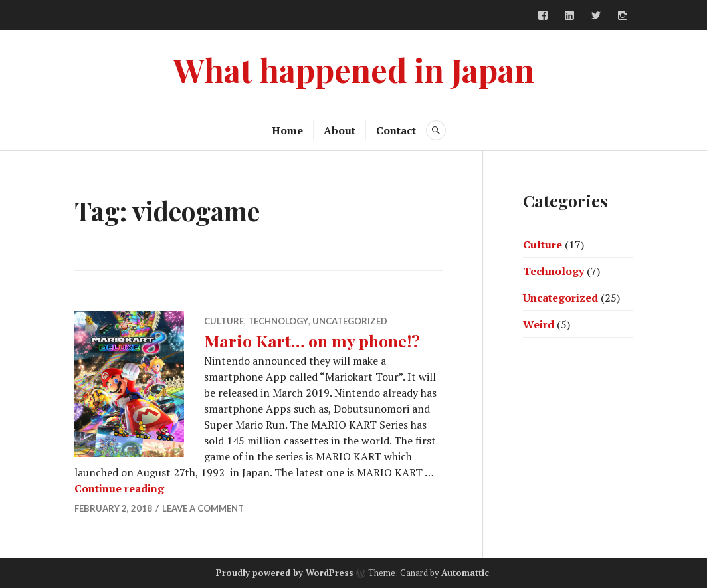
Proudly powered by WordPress (285, 573)
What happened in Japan (353, 69)
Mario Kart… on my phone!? (312, 341)
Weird (539, 324)
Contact (396, 130)
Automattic (465, 573)
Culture (224, 321)
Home (287, 130)
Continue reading (119, 488)
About (340, 130)
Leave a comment (203, 508)
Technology (278, 321)
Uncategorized (350, 321)
